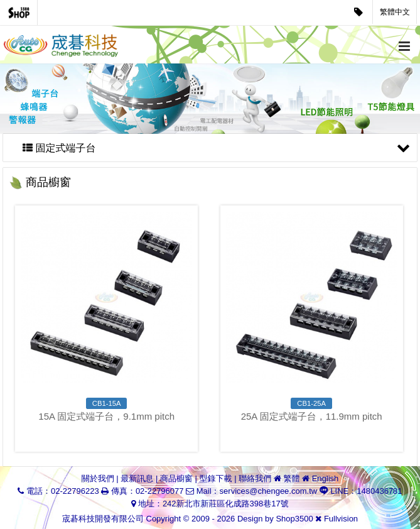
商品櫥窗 (176, 478)
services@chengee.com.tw (269, 491)
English (326, 478)
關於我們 (98, 478)
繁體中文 (395, 12)
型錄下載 (216, 478)
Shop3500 (294, 519)
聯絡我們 (255, 478)
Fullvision (341, 519)
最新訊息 (137, 478)
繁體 (291, 478)
